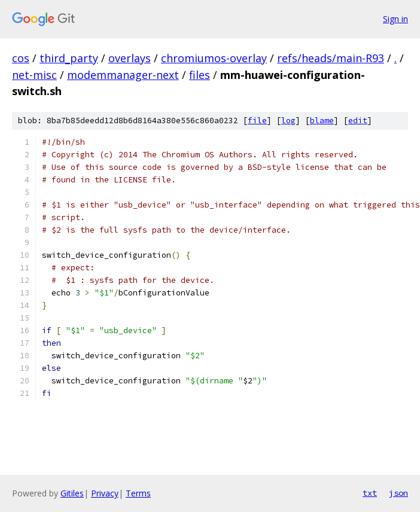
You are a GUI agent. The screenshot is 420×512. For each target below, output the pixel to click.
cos (21, 58)
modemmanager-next (123, 75)
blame (322, 121)
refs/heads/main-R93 (331, 58)
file (257, 121)
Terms (138, 493)
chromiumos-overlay (214, 58)
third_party (69, 58)
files (200, 75)
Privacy (105, 493)
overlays (130, 58)
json (398, 493)
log (288, 121)
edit (358, 121)
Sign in (395, 19)
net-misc (34, 75)
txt (370, 493)
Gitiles (72, 493)
